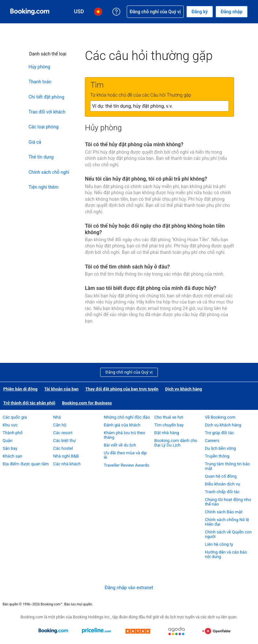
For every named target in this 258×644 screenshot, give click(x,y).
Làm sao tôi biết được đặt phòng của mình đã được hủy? (151, 288)
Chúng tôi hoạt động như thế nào (228, 502)
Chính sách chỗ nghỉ (49, 172)
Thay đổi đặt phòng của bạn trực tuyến (122, 389)
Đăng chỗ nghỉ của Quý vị (129, 372)
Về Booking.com (220, 417)
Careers (212, 441)
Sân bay (10, 448)
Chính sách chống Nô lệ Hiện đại (227, 522)
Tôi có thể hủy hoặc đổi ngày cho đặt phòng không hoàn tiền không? (155, 229)
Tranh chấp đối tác (222, 492)
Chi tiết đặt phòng (46, 97)
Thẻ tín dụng (41, 157)
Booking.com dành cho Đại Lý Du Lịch (176, 443)
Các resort (63, 433)
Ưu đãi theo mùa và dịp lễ (125, 455)
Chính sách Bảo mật (224, 512)
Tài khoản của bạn (62, 389)
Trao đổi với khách (47, 112)
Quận (7, 441)
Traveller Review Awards (126, 465)
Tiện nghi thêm (44, 187)
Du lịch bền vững (220, 448)
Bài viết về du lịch (120, 445)
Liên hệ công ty (219, 544)
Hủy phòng (39, 67)
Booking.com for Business (87, 403)
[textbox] (159, 106)
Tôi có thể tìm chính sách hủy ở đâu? (127, 267)
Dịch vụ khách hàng (184, 389)
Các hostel (63, 448)
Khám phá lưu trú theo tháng (124, 435)
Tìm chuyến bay (169, 425)
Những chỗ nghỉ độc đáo (127, 417)
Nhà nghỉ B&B (66, 456)
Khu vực (10, 425)
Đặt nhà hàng (167, 433)
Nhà (57, 417)
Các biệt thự (64, 441)
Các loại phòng (44, 127)
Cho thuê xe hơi (169, 417)
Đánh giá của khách (122, 425)
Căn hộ (60, 425)
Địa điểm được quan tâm (26, 464)
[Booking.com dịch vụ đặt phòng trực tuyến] (30, 12)
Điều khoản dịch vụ (223, 484)
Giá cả (35, 142)
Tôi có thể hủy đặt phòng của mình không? (134, 144)
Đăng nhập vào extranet (129, 588)
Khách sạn (12, 456)
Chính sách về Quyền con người (228, 534)
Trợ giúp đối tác (219, 433)
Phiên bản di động (20, 389)
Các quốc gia (15, 417)
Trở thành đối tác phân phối (29, 403)
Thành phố (12, 433)
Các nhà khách (67, 464)
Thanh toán (40, 82)
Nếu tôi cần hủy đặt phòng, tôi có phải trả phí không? (146, 179)
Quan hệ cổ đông (221, 476)
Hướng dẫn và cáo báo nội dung (226, 554)
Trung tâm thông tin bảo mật (227, 466)
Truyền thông (217, 456)
